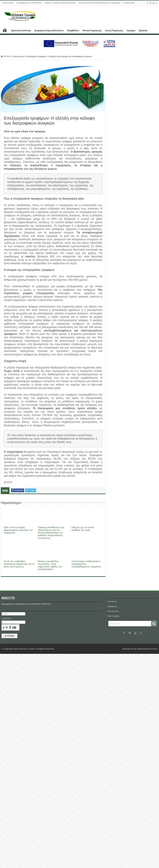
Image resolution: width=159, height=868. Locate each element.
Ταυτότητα (112, 816)
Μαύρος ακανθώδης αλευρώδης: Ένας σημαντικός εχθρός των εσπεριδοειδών (50, 565)
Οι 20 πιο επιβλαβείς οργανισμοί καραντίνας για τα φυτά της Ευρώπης (19, 781)
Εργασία (143, 30)
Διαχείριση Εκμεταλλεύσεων (49, 30)
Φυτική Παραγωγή (92, 30)
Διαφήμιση (112, 820)
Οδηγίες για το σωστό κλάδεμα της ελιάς (83, 529)
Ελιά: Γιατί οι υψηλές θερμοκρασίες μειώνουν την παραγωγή (18, 530)
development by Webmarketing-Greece (140, 863)
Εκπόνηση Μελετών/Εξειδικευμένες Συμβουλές (99, 3)
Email (6, 828)
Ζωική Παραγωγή (114, 30)
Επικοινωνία (129, 3)
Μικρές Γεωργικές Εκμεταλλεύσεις (60, 3)
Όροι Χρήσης (114, 830)
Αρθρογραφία (18, 56)
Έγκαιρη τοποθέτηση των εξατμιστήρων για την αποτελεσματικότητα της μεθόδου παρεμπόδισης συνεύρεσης (51, 533)
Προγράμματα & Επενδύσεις (29, 3)
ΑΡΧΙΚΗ (5, 30)
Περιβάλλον (73, 30)
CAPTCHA (7, 833)
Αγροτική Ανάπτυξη (21, 30)
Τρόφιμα (131, 30)
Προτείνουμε (8, 3)
